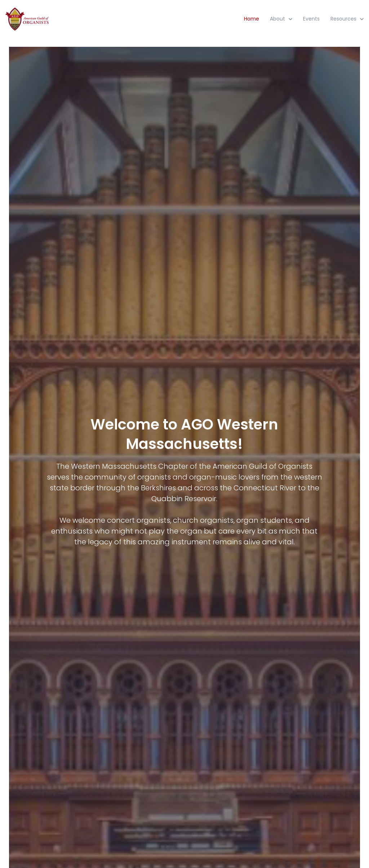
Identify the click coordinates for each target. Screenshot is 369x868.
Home (252, 19)
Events (311, 19)
